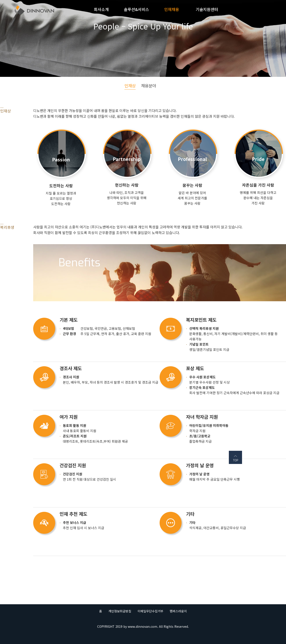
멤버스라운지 (178, 611)
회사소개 (101, 9)
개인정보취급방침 (120, 611)
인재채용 (172, 9)
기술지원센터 (207, 9)
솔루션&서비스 (136, 9)
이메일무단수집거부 (150, 611)
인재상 (130, 86)
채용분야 (149, 86)
